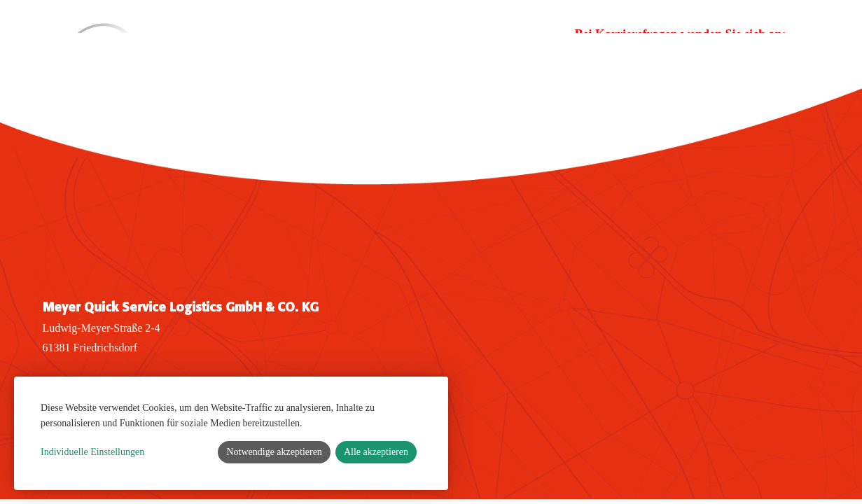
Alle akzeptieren (376, 452)
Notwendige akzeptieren (274, 452)
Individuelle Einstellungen (92, 452)
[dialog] (231, 433)
